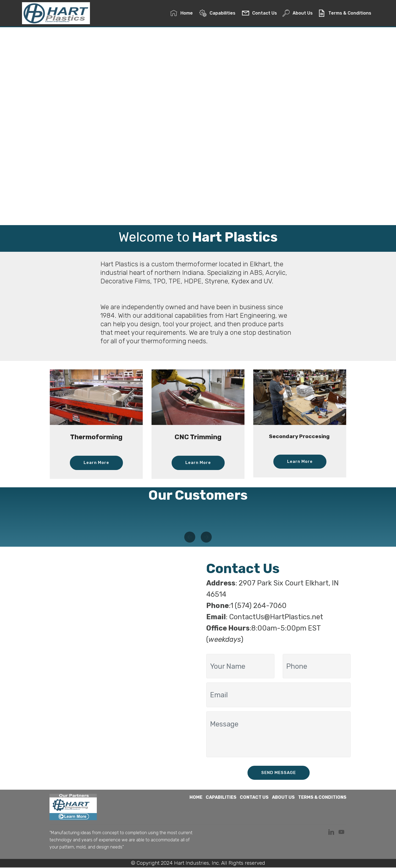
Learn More (96, 463)
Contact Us (259, 14)
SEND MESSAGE (278, 773)
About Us (297, 14)
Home (182, 14)
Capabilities (218, 14)
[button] (190, 537)
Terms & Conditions (345, 14)
